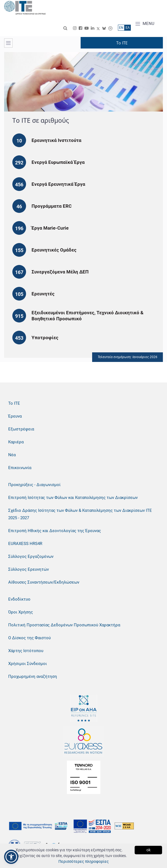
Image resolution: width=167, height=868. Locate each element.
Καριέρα (16, 442)
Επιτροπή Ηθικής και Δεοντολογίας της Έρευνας (55, 531)
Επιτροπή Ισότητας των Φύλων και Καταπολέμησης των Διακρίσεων (73, 498)
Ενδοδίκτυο (19, 599)
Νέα (12, 455)
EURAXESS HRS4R (25, 544)
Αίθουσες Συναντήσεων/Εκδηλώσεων (44, 582)
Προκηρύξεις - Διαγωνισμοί (34, 485)
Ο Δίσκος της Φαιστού (29, 638)
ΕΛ (128, 28)
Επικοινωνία (20, 468)
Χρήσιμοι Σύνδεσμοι (28, 664)
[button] (11, 857)
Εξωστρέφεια (21, 429)
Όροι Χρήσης (21, 612)
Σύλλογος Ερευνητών (29, 569)
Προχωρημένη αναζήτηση (33, 676)
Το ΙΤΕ (14, 403)
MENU (145, 24)
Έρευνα (15, 416)
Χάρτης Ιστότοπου (26, 651)
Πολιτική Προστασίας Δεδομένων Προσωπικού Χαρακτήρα (64, 625)
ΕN (121, 28)
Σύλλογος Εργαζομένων (31, 556)
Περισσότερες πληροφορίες (84, 861)
